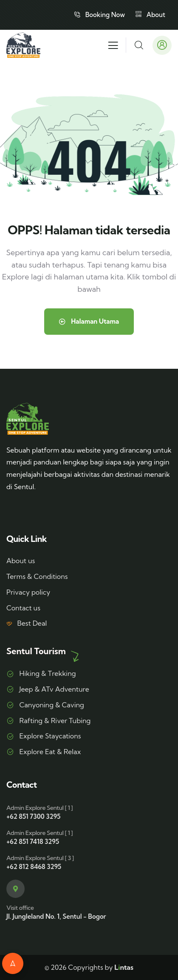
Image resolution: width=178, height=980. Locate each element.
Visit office (20, 908)
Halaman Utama (89, 321)
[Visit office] (16, 889)
